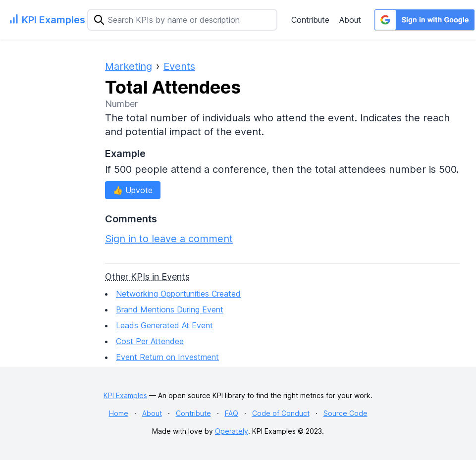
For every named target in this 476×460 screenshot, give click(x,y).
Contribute (310, 20)
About (350, 20)
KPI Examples (125, 395)
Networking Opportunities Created (178, 294)
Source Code (345, 413)
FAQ (232, 413)
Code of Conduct (281, 413)
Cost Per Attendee (150, 341)
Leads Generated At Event (164, 325)
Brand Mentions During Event (170, 309)
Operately (232, 431)
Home (119, 413)
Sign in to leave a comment (169, 239)
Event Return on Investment (167, 357)
